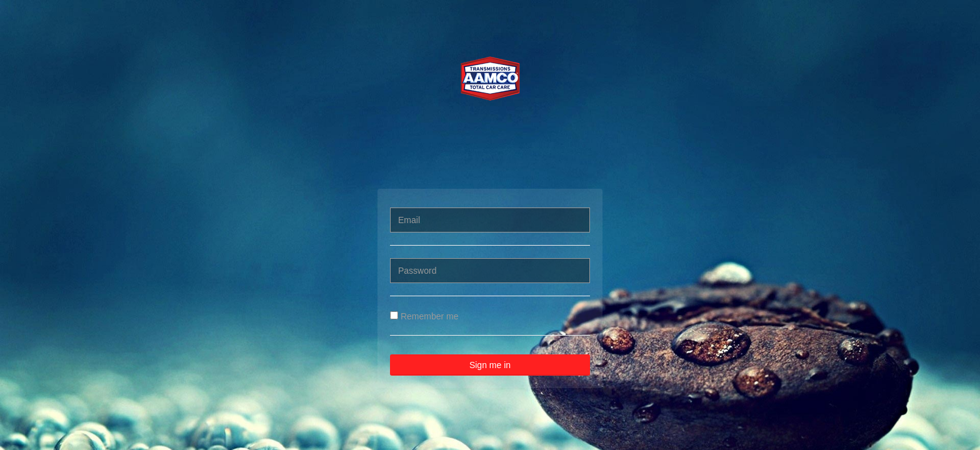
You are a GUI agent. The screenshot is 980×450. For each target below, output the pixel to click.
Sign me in (490, 365)
